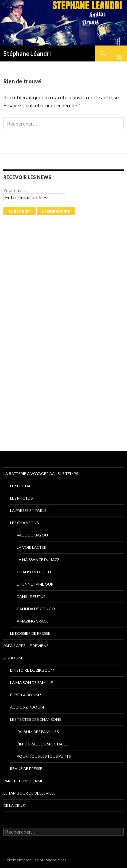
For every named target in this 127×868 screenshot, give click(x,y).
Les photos (21, 498)
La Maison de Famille (31, 682)
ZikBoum (13, 658)
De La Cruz (14, 805)
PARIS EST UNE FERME (23, 781)
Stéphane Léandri (27, 53)
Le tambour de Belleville (29, 793)
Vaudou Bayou (32, 535)
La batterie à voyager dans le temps (41, 474)
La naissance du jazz (38, 560)
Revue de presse (26, 769)
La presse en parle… (30, 510)
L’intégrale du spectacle (42, 744)
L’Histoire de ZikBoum (32, 670)
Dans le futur (31, 596)
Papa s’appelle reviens (26, 646)
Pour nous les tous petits (44, 756)
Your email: (15, 190)
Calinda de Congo (36, 609)
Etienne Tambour (35, 584)
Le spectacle (23, 486)
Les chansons (24, 523)
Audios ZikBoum (27, 707)
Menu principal (117, 53)
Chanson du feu (34, 572)
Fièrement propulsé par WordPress (35, 860)
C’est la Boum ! (26, 695)
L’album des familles (38, 732)
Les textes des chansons (35, 719)
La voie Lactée (31, 547)
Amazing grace (33, 621)
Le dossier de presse (30, 633)
